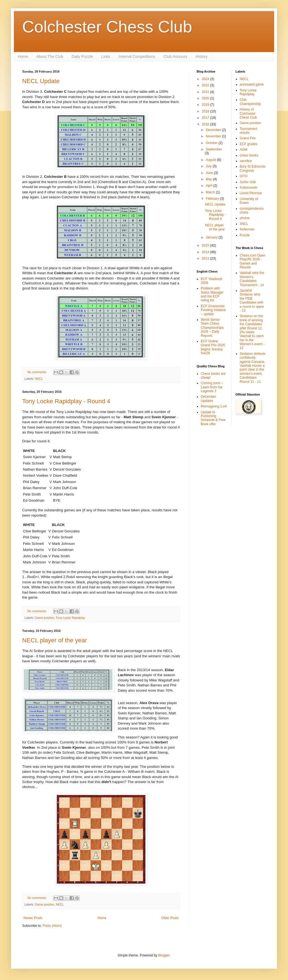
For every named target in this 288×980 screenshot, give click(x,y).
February (213, 199)
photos (245, 218)
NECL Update (41, 81)
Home (23, 57)
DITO (244, 176)
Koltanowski (249, 188)
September (214, 149)
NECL (39, 379)
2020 (206, 98)
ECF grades (249, 144)
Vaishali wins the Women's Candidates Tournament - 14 (252, 279)
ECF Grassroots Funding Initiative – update (213, 310)
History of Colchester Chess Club (248, 113)
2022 (206, 85)
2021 (206, 92)
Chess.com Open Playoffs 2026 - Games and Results (253, 261)
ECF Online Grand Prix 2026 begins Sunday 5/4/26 (213, 347)
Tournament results (249, 131)
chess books (249, 155)
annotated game (252, 84)
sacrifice (246, 161)
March (211, 192)
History (202, 57)
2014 (206, 252)
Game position (45, 618)
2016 (206, 124)
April (209, 186)
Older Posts (170, 918)
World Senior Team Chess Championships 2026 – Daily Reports (212, 328)
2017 (206, 118)
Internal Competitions (137, 57)
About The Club (50, 57)
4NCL (244, 224)
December (214, 130)
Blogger (164, 955)
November (214, 136)
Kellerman (247, 229)
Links (106, 57)
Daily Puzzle (82, 57)
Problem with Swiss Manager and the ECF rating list (212, 294)
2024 (206, 79)
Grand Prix (248, 138)
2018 (206, 111)
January (212, 237)
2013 (206, 258)
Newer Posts (33, 918)
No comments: (38, 372)
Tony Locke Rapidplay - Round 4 (66, 401)
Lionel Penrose (251, 193)
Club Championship (250, 102)
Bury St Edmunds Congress (253, 168)
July (209, 166)
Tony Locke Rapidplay (70, 618)
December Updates (208, 399)
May (209, 179)
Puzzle (245, 235)
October (212, 143)
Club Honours (175, 57)
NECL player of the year (55, 640)
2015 (206, 245)
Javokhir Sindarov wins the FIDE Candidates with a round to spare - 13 (252, 301)
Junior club (248, 182)
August (211, 160)
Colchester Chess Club (107, 27)
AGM (244, 150)
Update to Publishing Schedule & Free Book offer (213, 418)
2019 (206, 105)
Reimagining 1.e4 (214, 406)
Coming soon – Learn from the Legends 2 (212, 387)
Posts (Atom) (52, 926)
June (210, 173)
